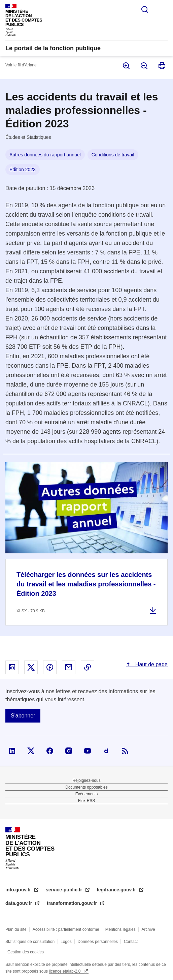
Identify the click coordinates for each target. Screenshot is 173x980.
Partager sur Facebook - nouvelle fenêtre (50, 667)
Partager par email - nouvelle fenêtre (69, 667)
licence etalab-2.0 (65, 971)
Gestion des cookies (26, 952)
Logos (66, 942)
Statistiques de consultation (30, 942)
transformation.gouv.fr (73, 903)
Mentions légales (120, 929)
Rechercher (145, 9)
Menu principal (164, 9)
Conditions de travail (113, 155)
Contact (131, 942)
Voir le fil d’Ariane (21, 65)
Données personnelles (98, 942)
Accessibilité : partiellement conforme (66, 929)
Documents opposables (86, 787)
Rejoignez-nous (86, 780)
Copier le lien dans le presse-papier (88, 667)
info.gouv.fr (19, 890)
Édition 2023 (23, 170)
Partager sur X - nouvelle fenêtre (31, 667)
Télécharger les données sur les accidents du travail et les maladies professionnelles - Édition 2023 (86, 584)
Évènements (87, 794)
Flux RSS (87, 801)
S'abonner (23, 716)
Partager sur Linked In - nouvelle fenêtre (12, 667)
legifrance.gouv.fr (117, 890)
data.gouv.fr (19, 903)
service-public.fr (65, 890)
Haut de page (151, 664)
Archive (148, 929)
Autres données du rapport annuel (45, 155)
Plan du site (16, 929)
